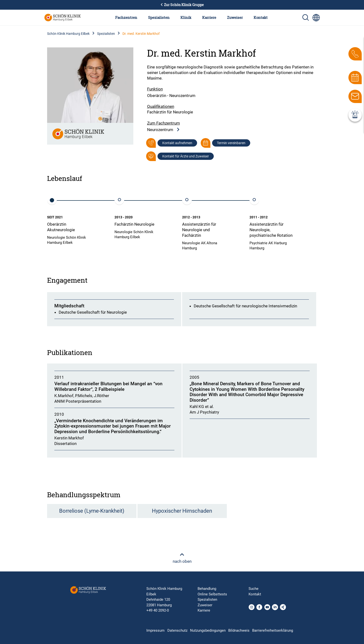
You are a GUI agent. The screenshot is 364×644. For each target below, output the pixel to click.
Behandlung (207, 589)
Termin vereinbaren (231, 143)
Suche (253, 589)
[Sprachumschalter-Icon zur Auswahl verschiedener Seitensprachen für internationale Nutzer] (316, 18)
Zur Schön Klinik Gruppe (182, 5)
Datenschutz (177, 630)
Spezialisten (159, 17)
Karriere (209, 17)
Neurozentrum (164, 130)
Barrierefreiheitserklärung (273, 630)
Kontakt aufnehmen (177, 143)
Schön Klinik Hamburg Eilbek (68, 34)
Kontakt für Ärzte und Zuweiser (186, 156)
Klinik (186, 17)
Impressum (155, 630)
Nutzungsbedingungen (208, 630)
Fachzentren (126, 17)
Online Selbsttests (212, 594)
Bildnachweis (239, 630)
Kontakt (261, 17)
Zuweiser (235, 17)
